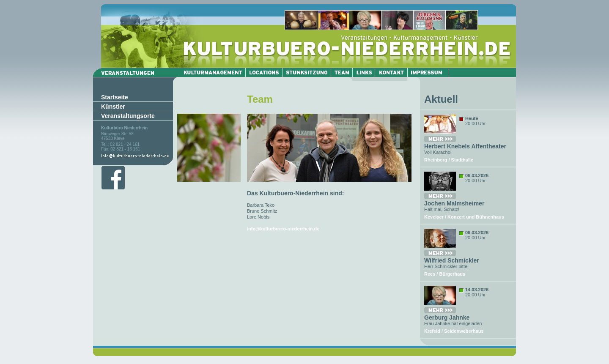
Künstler (113, 107)
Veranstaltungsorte (128, 116)
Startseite (115, 97)
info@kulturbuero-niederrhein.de (283, 229)
